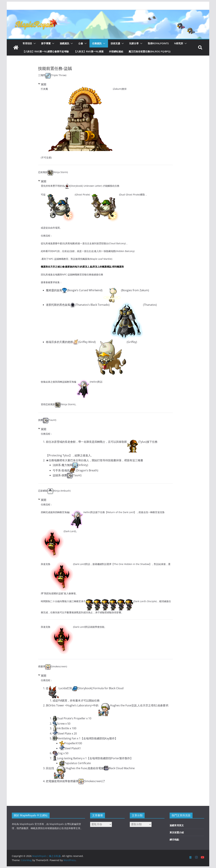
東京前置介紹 (177, 832)
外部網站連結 (116, 51)
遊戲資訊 (64, 43)
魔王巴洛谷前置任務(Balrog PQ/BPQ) (150, 51)
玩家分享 (134, 43)
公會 (81, 43)
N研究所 (179, 43)
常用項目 (27, 43)
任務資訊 (97, 43)
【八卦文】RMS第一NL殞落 (89, 51)
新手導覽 (46, 43)
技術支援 (115, 43)
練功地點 (174, 839)
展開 (44, 84)
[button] (34, 43)
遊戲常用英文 (177, 825)
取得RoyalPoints (158, 43)
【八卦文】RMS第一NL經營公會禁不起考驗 (46, 51)
